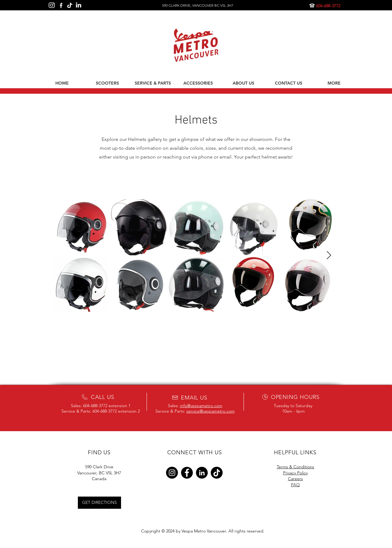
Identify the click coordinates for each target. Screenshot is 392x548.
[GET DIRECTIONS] (99, 503)
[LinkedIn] (202, 473)
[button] (108, 83)
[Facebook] (187, 473)
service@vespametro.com (211, 411)
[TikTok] (217, 473)
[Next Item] (329, 255)
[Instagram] (172, 473)
